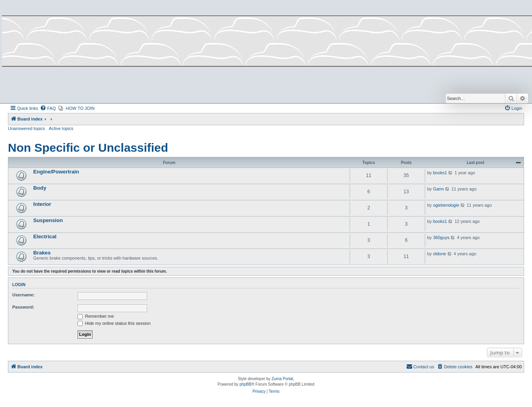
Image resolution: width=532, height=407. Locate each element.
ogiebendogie (446, 205)
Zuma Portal (282, 379)
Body (40, 188)
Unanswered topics (27, 128)
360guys (441, 237)
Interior (42, 204)
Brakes (42, 253)
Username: (24, 295)
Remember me (96, 316)
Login (19, 285)
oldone (440, 254)
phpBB (246, 384)
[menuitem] (48, 108)
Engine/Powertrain (56, 172)
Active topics (61, 128)
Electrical (45, 236)
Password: (23, 307)
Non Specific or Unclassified (88, 148)
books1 (440, 173)
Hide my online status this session (114, 323)
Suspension (48, 220)
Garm (439, 189)
